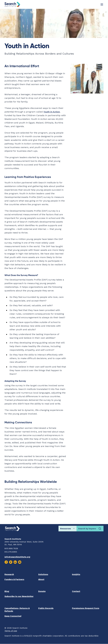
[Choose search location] (67, 529)
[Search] (100, 529)
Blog (7, 591)
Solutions (43, 574)
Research (9, 574)
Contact (76, 591)
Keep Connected (13, 616)
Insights (76, 574)
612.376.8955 (11, 552)
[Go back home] (12, 4)
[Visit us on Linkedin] (15, 562)
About (41, 579)
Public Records (46, 608)
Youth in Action (52, 112)
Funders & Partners (14, 579)
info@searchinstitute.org (17, 557)
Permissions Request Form (86, 608)
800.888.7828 (11, 548)
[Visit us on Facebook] (6, 562)
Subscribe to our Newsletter (19, 596)
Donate (42, 591)
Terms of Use (11, 631)
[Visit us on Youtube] (20, 562)
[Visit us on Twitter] (11, 562)
